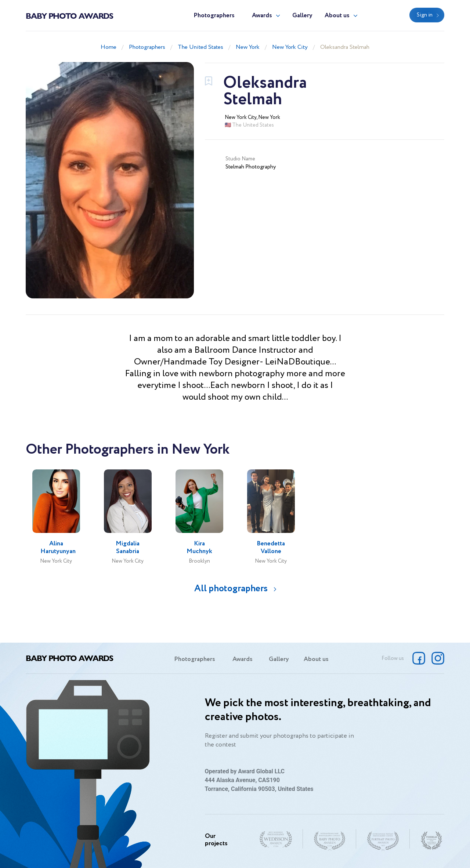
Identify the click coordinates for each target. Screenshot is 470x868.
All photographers (231, 589)
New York (248, 47)
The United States (200, 47)
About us (337, 16)
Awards (262, 16)
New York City (290, 47)
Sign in (425, 15)
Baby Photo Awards (69, 15)
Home (109, 47)
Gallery (302, 16)
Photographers (214, 16)
